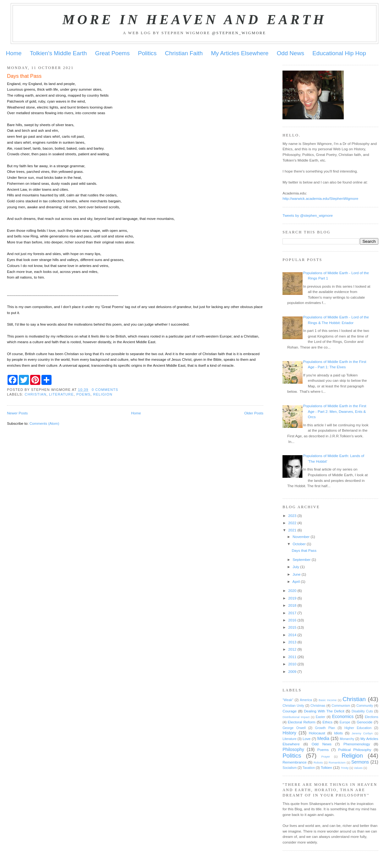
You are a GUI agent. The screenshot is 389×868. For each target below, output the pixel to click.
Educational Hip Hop (339, 53)
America (306, 700)
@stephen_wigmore (239, 33)
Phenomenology (357, 744)
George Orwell (294, 728)
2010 (292, 664)
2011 (292, 657)
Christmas (318, 706)
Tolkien (326, 767)
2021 (292, 530)
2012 (292, 649)
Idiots (338, 733)
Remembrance (295, 762)
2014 (292, 635)
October (299, 544)
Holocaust (317, 733)
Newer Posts (17, 413)
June (296, 574)
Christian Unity (293, 706)
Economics (343, 716)
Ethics (327, 722)
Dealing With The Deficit (324, 711)
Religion (103, 394)
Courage (290, 711)
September (301, 559)
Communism (341, 706)
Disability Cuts (362, 711)
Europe (345, 722)
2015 (292, 627)
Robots (318, 763)
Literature (61, 394)
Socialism (290, 768)
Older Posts (254, 413)
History (289, 733)
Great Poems (112, 53)
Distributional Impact (296, 717)
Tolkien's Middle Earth (58, 53)
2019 (292, 598)
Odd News (290, 53)
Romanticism (337, 763)
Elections (372, 717)
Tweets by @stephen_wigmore (308, 215)
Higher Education (358, 728)
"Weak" (288, 700)
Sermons (360, 762)
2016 (292, 620)
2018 (292, 605)
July (296, 567)
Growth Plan (325, 728)
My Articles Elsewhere (240, 53)
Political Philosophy (355, 750)
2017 (292, 613)
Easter (321, 717)
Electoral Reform (302, 722)
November (301, 537)
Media (323, 738)
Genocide (364, 722)
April (296, 581)
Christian (36, 394)
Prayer (326, 757)
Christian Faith (184, 53)
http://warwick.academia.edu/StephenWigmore (320, 198)
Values (358, 768)
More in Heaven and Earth (194, 19)
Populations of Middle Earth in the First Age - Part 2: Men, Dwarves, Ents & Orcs (335, 411)
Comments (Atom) (44, 423)
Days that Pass (24, 76)
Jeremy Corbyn (362, 733)
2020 (292, 591)
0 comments (105, 390)
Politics (147, 53)
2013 (292, 642)
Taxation (309, 768)
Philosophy (293, 749)
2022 (292, 523)
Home (14, 53)
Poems (83, 394)
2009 (292, 671)
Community (365, 706)
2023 (292, 516)
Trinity (345, 768)
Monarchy (347, 739)
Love (307, 739)
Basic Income (328, 700)
